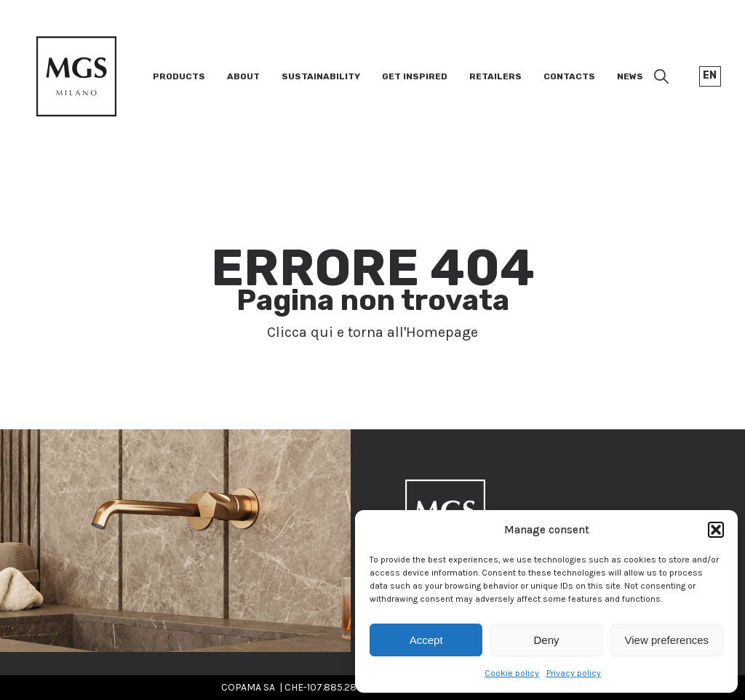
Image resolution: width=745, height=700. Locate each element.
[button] (716, 530)
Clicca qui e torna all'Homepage (372, 332)
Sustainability (321, 76)
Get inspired (415, 76)
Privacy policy (574, 673)
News (630, 76)
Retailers (495, 76)
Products (179, 76)
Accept (426, 640)
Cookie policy (512, 673)
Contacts (569, 76)
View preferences (667, 640)
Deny (546, 640)
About (243, 76)
